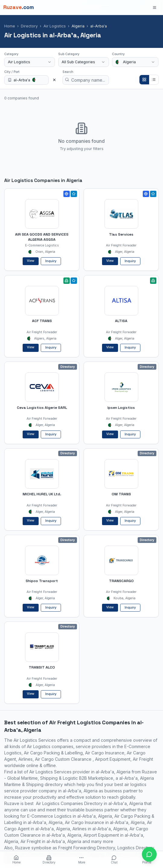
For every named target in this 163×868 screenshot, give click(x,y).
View (31, 261)
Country (118, 54)
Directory (29, 26)
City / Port (12, 72)
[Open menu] (155, 7)
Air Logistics (55, 26)
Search (68, 72)
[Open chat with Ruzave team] (149, 854)
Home (10, 26)
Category (11, 54)
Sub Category (69, 54)
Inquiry (51, 261)
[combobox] (30, 62)
